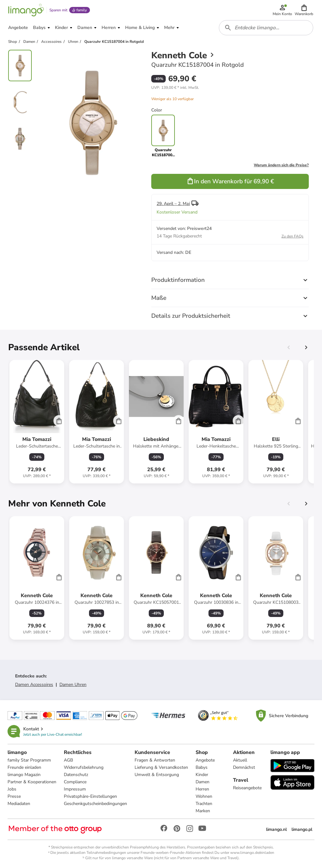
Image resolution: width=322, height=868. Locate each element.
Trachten (204, 804)
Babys (202, 767)
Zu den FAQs (292, 236)
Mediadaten (19, 804)
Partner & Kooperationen (32, 782)
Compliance (75, 782)
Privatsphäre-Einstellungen (90, 796)
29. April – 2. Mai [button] (173, 204)
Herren (202, 789)
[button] (304, 10)
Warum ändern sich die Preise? (281, 165)
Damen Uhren (73, 685)
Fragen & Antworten (155, 760)
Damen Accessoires (34, 685)
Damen (203, 782)
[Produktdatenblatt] (37, 422)
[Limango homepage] (26, 10)
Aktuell (240, 760)
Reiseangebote (247, 788)
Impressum (75, 789)
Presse (14, 796)
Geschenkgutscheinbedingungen (95, 804)
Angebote (205, 760)
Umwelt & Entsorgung (157, 775)
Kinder (202, 775)
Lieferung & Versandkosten (161, 767)
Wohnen (204, 796)
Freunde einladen (24, 767)
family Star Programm (29, 760)
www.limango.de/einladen (252, 853)
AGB (68, 760)
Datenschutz (76, 775)
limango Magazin (24, 775)
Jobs (12, 789)
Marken (203, 811)
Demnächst (244, 767)
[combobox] (266, 28)
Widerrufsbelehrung (84, 767)
